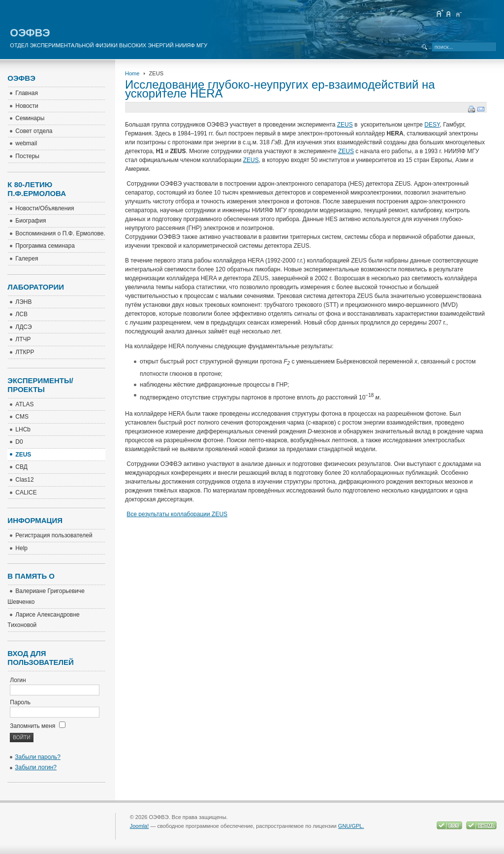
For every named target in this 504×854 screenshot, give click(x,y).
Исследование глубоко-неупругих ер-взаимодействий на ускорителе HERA (280, 89)
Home (132, 73)
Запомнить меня (37, 726)
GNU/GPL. (351, 826)
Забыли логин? (36, 767)
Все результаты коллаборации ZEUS (177, 514)
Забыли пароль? (38, 757)
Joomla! (140, 826)
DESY (432, 125)
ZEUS (345, 125)
